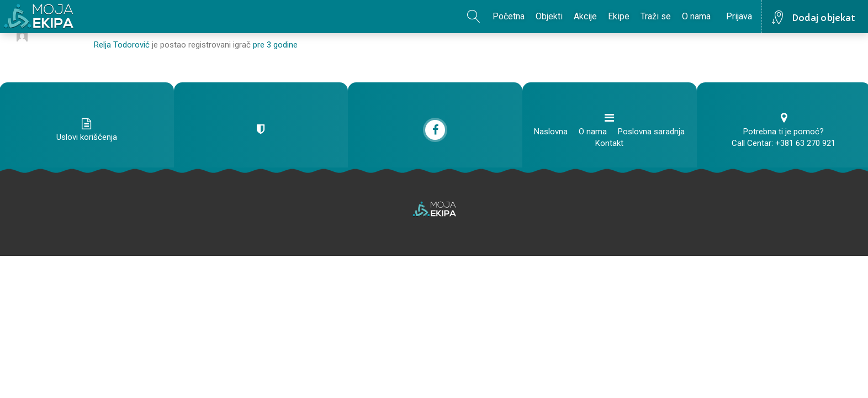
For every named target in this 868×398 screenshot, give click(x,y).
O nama (696, 16)
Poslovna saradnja (651, 132)
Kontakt (609, 143)
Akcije (585, 16)
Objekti (549, 16)
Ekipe (619, 16)
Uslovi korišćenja (87, 137)
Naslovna (551, 132)
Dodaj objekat (824, 18)
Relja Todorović (122, 45)
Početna (509, 16)
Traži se (656, 16)
